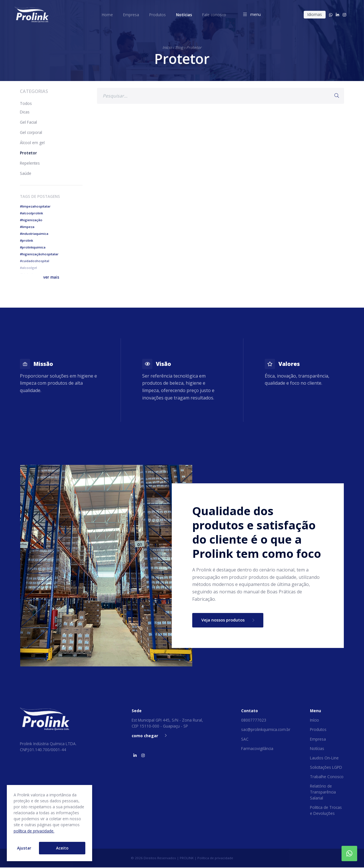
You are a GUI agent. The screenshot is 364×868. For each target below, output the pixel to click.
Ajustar (24, 848)
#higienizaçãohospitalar (39, 254)
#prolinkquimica (33, 247)
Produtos (318, 730)
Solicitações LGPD (326, 768)
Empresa (318, 739)
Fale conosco (214, 15)
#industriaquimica (34, 234)
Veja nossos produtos (230, 620)
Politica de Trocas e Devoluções (326, 811)
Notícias (317, 749)
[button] (51, 277)
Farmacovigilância (257, 749)
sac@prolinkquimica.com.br (266, 730)
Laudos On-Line (324, 758)
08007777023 (254, 721)
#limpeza (27, 227)
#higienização (31, 220)
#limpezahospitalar (35, 206)
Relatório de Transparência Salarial (323, 793)
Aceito (62, 848)
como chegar (149, 736)
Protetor (194, 47)
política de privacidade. (34, 831)
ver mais (51, 277)
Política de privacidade (215, 858)
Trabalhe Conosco (327, 777)
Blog (179, 47)
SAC (245, 739)
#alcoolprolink (31, 213)
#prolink (26, 240)
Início (167, 47)
